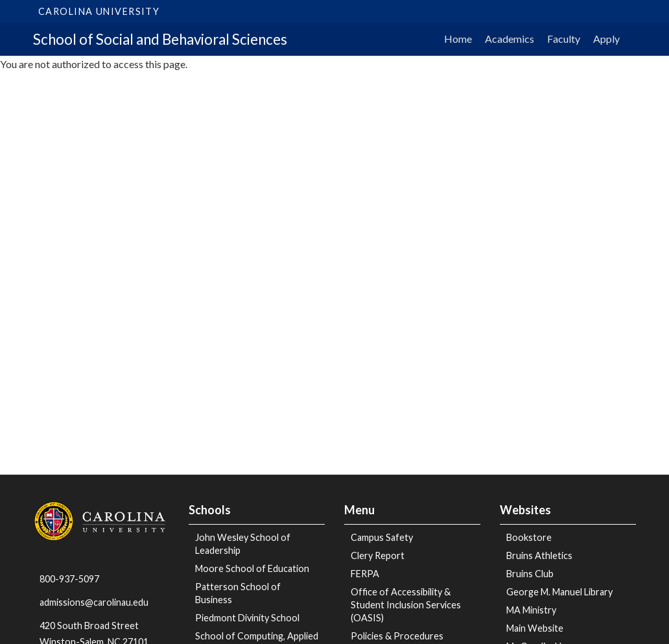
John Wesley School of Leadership (243, 544)
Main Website (535, 628)
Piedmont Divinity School (247, 618)
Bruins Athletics (539, 555)
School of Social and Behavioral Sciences (160, 39)
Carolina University (99, 11)
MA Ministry (531, 610)
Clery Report (378, 555)
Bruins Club (530, 574)
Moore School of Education (252, 568)
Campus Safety (382, 537)
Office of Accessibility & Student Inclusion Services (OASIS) (406, 605)
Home (458, 39)
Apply (606, 39)
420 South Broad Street (89, 626)
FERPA (365, 574)
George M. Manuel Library (559, 592)
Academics (510, 39)
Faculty (564, 39)
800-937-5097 (69, 579)
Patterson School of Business (238, 593)
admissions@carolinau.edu (94, 602)
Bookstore (529, 537)
